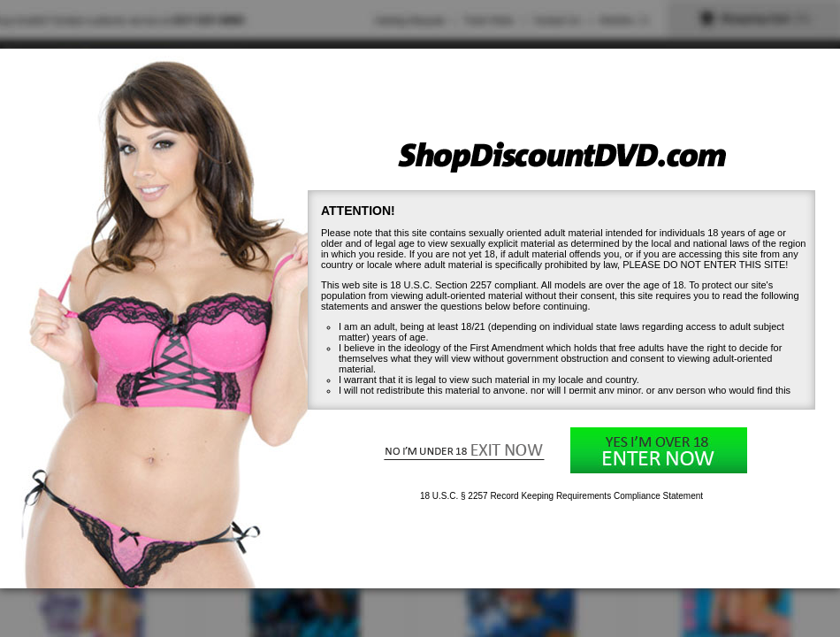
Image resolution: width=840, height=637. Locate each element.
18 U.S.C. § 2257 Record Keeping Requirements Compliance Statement (561, 496)
